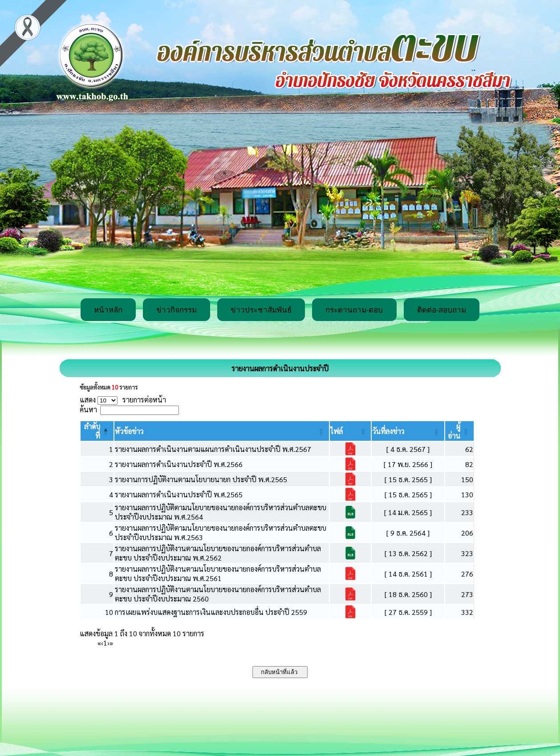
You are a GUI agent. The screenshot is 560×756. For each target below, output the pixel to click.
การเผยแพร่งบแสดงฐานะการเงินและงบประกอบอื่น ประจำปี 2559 (211, 612)
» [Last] (111, 643)
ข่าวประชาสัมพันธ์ (261, 310)
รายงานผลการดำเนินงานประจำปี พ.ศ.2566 (179, 464)
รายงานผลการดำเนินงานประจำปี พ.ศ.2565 (179, 494)
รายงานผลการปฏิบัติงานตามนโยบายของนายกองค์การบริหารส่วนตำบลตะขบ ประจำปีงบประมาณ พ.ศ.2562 (218, 553)
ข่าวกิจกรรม (177, 310)
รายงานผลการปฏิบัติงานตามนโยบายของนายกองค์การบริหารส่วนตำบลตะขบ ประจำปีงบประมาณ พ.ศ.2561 (218, 573)
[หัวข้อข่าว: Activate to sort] (222, 431)
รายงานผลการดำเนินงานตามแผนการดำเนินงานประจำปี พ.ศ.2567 (213, 449)
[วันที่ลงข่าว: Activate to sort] (408, 431)
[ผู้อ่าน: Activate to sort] (460, 431)
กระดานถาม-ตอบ (354, 310)
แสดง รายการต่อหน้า (123, 400)
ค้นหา (88, 409)
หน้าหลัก (108, 310)
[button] (129, 431)
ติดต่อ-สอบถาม (442, 310)
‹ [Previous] (102, 643)
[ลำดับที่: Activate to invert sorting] (97, 431)
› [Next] (108, 643)
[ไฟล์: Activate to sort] (350, 431)
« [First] (99, 643)
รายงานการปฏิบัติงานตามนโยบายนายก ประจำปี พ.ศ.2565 (201, 479)
